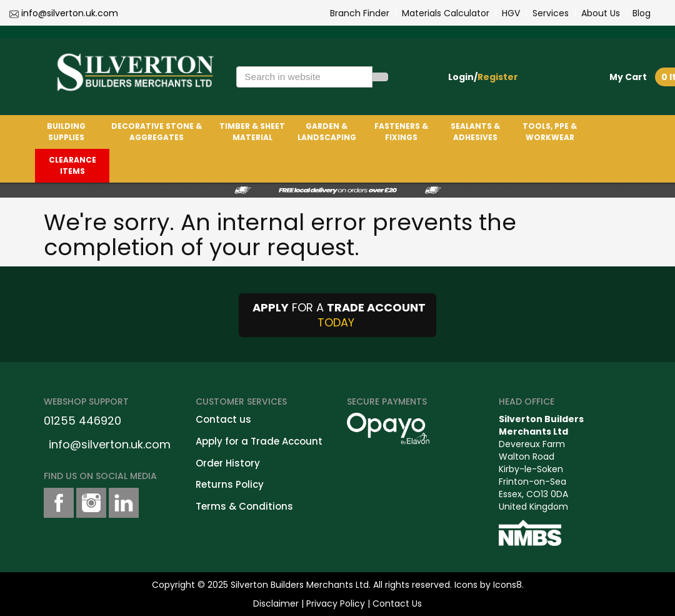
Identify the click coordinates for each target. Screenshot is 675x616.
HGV (511, 13)
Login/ (483, 77)
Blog (642, 13)
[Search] (380, 77)
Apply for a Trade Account (259, 441)
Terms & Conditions (244, 506)
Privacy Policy (336, 603)
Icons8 (507, 585)
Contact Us (397, 603)
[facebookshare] (59, 503)
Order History (228, 463)
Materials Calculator (446, 13)
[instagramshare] (91, 503)
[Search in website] (304, 77)
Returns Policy (230, 484)
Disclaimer (276, 603)
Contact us (223, 419)
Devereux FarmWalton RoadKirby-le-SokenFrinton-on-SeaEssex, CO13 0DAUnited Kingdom (541, 463)
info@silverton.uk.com (70, 13)
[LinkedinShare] (124, 503)
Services (551, 13)
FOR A (337, 315)
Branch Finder (360, 13)
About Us (601, 13)
